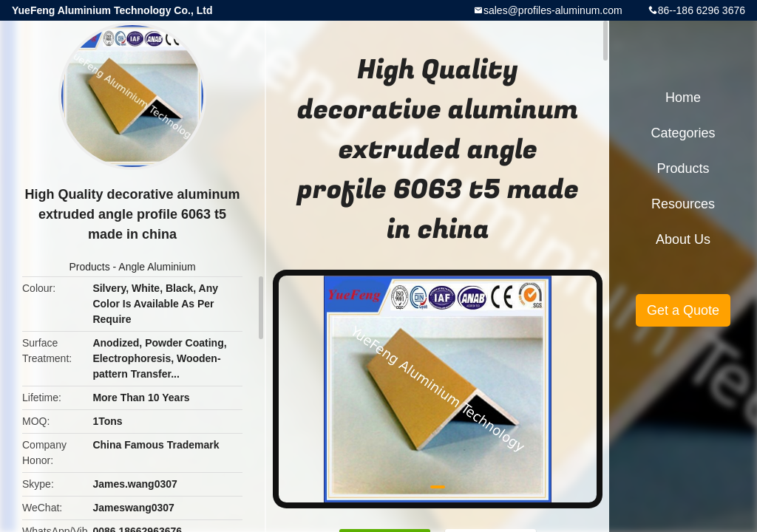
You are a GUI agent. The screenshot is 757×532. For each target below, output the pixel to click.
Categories (683, 133)
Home (683, 98)
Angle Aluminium (157, 267)
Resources (683, 204)
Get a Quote (683, 310)
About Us (683, 239)
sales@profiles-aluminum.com (553, 10)
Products (89, 267)
